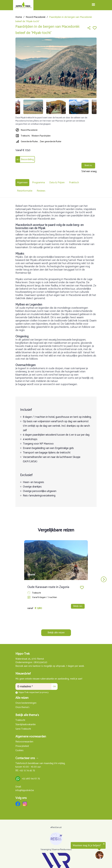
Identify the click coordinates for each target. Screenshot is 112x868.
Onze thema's (22, 707)
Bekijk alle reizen (56, 633)
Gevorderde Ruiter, (30, 142)
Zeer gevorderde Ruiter (51, 142)
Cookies (19, 751)
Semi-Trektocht (23, 729)
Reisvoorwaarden (24, 742)
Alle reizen (22, 698)
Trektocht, (25, 136)
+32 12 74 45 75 (27, 771)
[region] (73, 851)
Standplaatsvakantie (26, 725)
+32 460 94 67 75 (31, 779)
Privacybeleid (22, 746)
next (104, 579)
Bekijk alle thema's (27, 715)
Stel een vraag (89, 171)
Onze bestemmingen (26, 703)
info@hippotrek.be (25, 791)
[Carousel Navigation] (56, 579)
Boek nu (88, 165)
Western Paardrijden (41, 136)
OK (54, 686)
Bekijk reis (78, 606)
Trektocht (20, 720)
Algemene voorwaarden (31, 737)
